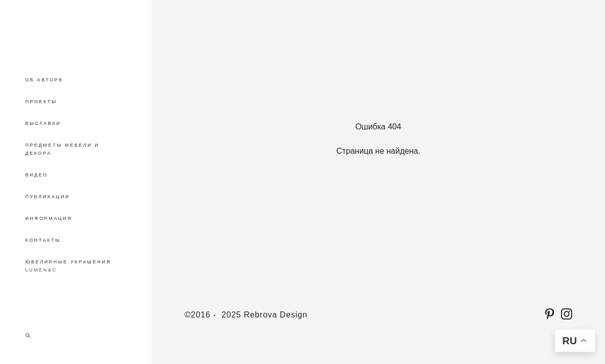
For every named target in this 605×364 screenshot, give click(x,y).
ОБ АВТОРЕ (44, 80)
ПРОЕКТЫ (41, 102)
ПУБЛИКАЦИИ (48, 197)
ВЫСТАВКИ (43, 123)
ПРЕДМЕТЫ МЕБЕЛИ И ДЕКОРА (62, 149)
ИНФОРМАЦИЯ (49, 218)
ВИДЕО (37, 175)
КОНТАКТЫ (43, 240)
